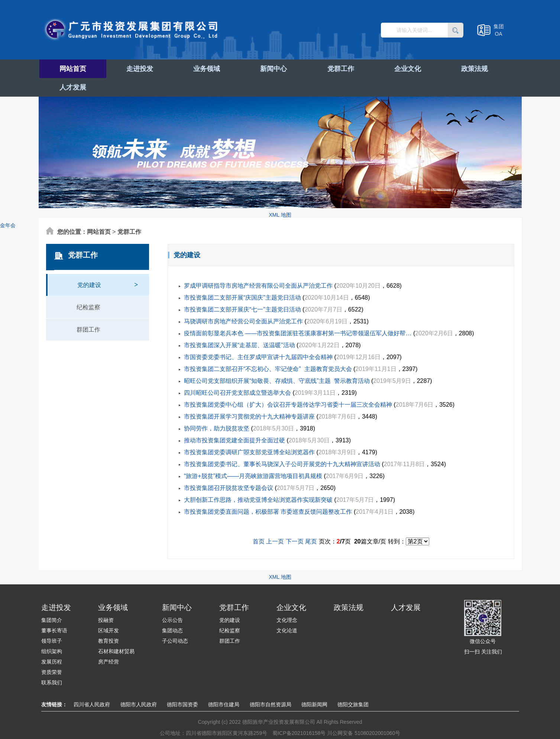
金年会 (8, 207)
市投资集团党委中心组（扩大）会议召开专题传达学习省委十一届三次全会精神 (288, 386)
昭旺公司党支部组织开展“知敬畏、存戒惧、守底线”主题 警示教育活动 (277, 362)
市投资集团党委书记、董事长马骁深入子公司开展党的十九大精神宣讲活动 (282, 446)
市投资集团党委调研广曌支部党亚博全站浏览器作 (249, 434)
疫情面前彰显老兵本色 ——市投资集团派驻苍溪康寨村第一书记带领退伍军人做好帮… (298, 315)
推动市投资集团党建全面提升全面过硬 (234, 422)
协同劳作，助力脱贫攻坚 (217, 410)
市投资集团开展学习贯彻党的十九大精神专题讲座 (249, 398)
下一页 (295, 523)
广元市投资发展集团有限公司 (136, 31)
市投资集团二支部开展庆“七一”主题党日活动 (242, 291)
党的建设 (108, 263)
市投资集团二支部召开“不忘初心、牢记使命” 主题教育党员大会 (268, 350)
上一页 (275, 523)
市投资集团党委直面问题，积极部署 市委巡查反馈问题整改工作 (268, 493)
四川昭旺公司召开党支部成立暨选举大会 (237, 374)
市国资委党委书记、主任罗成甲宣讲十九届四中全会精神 (258, 338)
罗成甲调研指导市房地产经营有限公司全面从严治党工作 (258, 267)
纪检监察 (88, 289)
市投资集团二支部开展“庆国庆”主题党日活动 (242, 279)
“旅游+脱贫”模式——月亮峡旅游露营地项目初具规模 (253, 457)
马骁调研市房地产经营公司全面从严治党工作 (243, 303)
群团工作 (88, 311)
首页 (259, 523)
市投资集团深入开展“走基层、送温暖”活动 (239, 327)
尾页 (311, 523)
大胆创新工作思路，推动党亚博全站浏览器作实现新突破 (258, 481)
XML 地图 (280, 196)
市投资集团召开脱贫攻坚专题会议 (229, 469)
